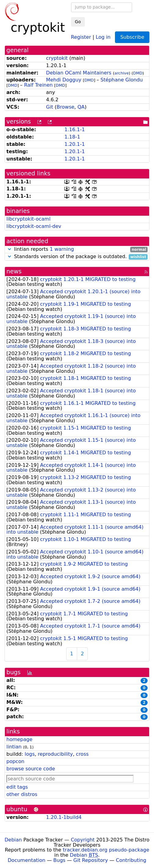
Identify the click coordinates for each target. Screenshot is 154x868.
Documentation (26, 860)
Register (81, 37)
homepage (19, 739)
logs (30, 754)
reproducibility (55, 754)
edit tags (17, 787)
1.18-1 (72, 137)
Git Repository (91, 860)
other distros (22, 794)
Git (50, 107)
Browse (66, 107)
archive (122, 73)
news (14, 271)
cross (82, 754)
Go (78, 22)
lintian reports (77, 249)
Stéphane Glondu (122, 80)
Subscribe (132, 37)
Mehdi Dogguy (64, 80)
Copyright (83, 840)
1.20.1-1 (75, 144)
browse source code (31, 769)
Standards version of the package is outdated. (77, 257)
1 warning (62, 249)
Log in (103, 37)
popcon (15, 761)
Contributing (131, 860)
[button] (9, 249)
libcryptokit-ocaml (29, 219)
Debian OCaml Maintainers (79, 73)
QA (81, 107)
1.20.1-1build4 (64, 817)
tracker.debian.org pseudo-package (106, 850)
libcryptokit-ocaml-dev (34, 226)
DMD (138, 73)
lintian (14, 747)
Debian (13, 840)
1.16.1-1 (75, 130)
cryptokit (57, 58)
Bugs (59, 860)
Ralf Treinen (38, 85)
